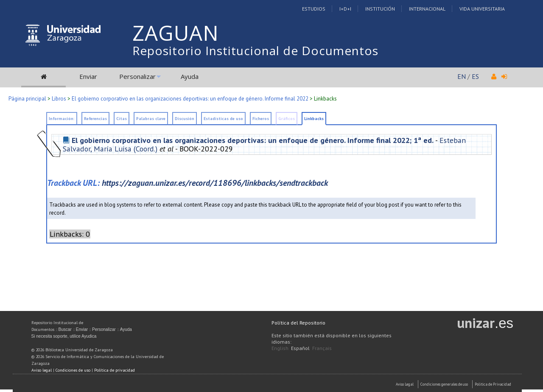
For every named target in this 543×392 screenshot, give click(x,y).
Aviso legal (42, 370)
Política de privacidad (115, 370)
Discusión (185, 119)
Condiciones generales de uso (444, 384)
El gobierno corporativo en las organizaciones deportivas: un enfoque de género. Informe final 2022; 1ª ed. (253, 140)
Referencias (95, 119)
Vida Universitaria (482, 9)
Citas (122, 119)
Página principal (27, 99)
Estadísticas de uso (223, 119)
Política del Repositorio (298, 323)
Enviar (88, 76)
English (280, 348)
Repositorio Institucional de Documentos (255, 50)
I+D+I (345, 9)
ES (475, 76)
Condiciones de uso (73, 370)
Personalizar (137, 76)
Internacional (427, 9)
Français (322, 348)
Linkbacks (325, 99)
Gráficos (287, 119)
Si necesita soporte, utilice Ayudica (64, 336)
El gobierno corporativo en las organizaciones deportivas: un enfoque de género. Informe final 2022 (190, 99)
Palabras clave (151, 119)
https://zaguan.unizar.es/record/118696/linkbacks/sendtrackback (215, 183)
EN (462, 76)
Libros (59, 99)
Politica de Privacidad (493, 384)
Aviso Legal (405, 384)
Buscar (65, 329)
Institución (380, 9)
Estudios (314, 9)
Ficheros (261, 119)
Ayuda (190, 76)
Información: (62, 119)
